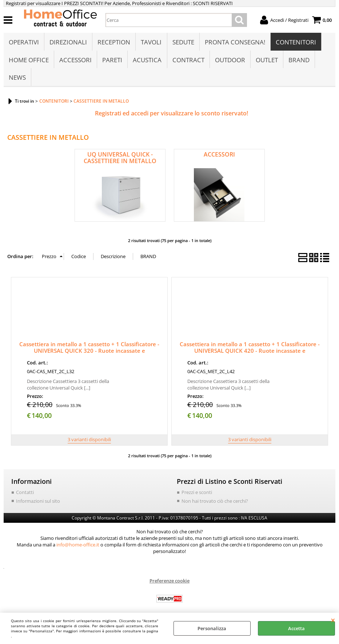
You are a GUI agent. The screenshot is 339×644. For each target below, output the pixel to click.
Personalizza (212, 628)
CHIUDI (333, 620)
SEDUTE (183, 42)
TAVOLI (151, 42)
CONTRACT (188, 61)
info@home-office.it (78, 546)
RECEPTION (114, 42)
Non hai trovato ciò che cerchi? (215, 503)
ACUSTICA (147, 61)
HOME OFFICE (29, 61)
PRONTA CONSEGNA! (235, 42)
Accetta (296, 628)
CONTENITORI (296, 42)
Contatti (25, 494)
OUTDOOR (230, 61)
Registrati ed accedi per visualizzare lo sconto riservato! (172, 115)
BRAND (299, 61)
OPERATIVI (24, 42)
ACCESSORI (75, 61)
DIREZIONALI (68, 42)
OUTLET (266, 61)
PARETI (112, 61)
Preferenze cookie (169, 582)
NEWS (17, 79)
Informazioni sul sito (38, 503)
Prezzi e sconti (197, 494)
